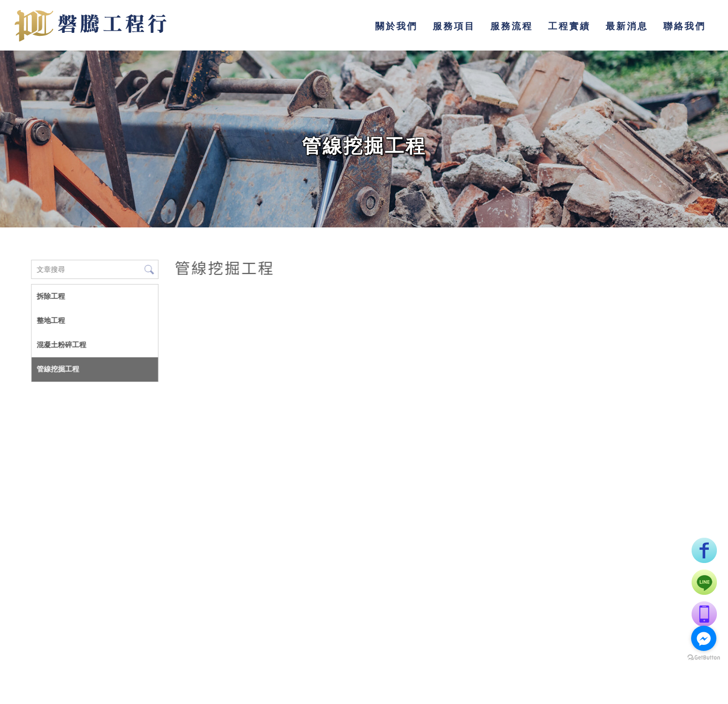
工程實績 (569, 26)
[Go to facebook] (704, 638)
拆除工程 (51, 296)
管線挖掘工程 (58, 369)
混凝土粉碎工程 (61, 345)
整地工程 (51, 320)
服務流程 (512, 26)
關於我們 (396, 26)
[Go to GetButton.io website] (704, 658)
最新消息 (627, 26)
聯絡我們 (685, 26)
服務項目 (454, 26)
